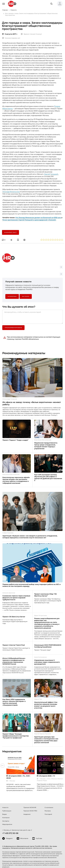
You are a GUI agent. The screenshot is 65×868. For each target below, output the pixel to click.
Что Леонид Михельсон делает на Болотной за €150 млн (38, 218)
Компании (6, 818)
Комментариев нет (11, 38)
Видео (5, 814)
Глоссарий (48, 814)
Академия (27, 814)
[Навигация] (4, 4)
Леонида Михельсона (11, 192)
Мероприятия (7, 824)
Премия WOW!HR (30, 807)
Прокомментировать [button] (13, 328)
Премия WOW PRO (30, 811)
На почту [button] (26, 296)
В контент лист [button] (10, 232)
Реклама (48, 811)
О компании (49, 807)
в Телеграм (12, 296)
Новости (5, 807)
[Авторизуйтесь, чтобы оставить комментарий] (32, 317)
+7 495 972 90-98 (10, 833)
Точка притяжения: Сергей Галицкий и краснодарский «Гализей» (29, 220)
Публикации (7, 811)
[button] (59, 4)
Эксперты (6, 821)
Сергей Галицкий (51, 174)
